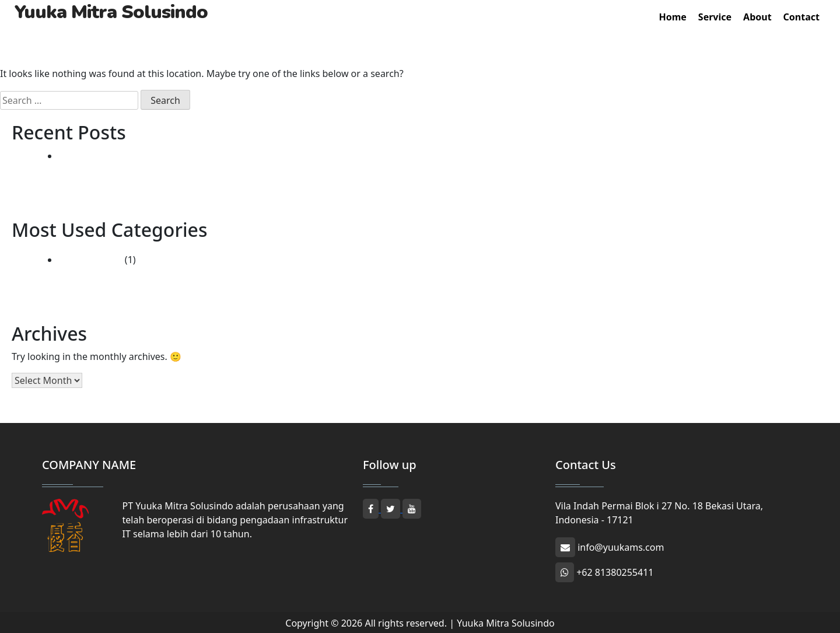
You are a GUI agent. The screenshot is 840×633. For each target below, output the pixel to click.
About (757, 17)
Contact (801, 17)
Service (715, 17)
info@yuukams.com (610, 547)
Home (672, 17)
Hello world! (85, 156)
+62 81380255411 (604, 572)
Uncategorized (90, 260)
